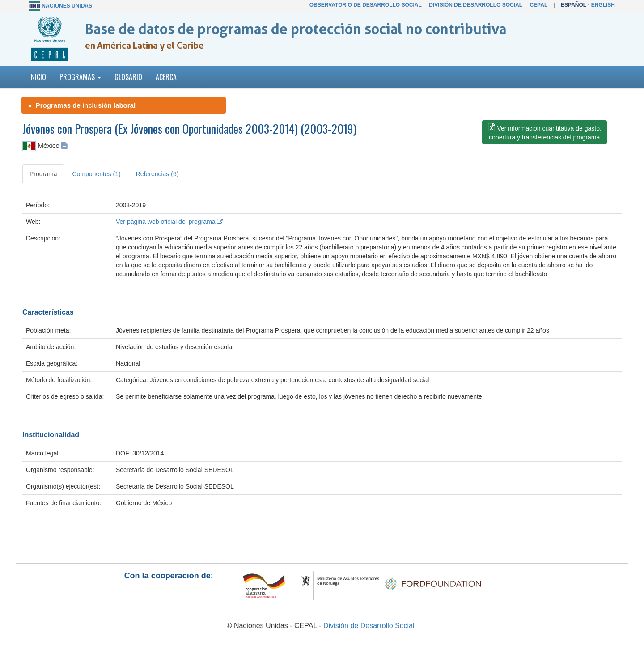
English (603, 5)
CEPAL (538, 5)
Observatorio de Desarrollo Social (366, 5)
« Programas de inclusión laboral (82, 105)
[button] (544, 132)
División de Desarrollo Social (475, 5)
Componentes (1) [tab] (96, 174)
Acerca (166, 77)
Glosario (128, 77)
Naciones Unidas (67, 6)
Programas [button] (80, 77)
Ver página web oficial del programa (169, 222)
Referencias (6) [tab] (157, 174)
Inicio (38, 77)
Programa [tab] (43, 174)
